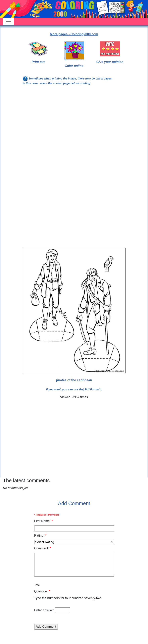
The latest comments (26, 480)
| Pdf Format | (92, 389)
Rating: (40, 536)
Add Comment (74, 503)
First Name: (44, 521)
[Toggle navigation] (8, 22)
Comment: (43, 548)
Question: (42, 591)
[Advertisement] (58, 131)
